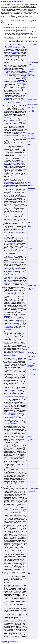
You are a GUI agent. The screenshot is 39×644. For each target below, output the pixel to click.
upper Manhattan (10, 51)
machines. (7, 261)
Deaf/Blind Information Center (12, 182)
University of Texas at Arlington (13, 268)
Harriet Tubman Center (20, 401)
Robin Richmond (17, 2)
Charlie (10, 70)
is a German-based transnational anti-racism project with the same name (16, 398)
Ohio (36, 35)
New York (17, 76)
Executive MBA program (20, 353)
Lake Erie (12, 417)
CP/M (25, 259)
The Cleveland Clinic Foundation (15, 423)
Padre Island (31, 185)
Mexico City (31, 133)
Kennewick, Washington (31, 111)
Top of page (4, 641)
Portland (30, 351)
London (30, 248)
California (7, 73)
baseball (6, 74)
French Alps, (31, 365)
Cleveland (32, 35)
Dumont (13, 46)
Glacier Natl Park (32, 354)
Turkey (35, 356)
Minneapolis (14, 302)
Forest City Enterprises (16, 413)
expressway (21, 80)
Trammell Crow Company (14, 282)
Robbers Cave (31, 188)
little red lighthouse (14, 52)
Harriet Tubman (19, 404)
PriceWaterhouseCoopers (18, 341)
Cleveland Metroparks (31, 440)
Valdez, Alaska (32, 483)
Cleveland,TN (31, 67)
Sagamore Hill (31, 107)
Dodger (22, 74)
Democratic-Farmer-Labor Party (13, 390)
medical (13, 128)
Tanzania (30, 437)
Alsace (29, 362)
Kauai (29, 485)
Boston (29, 141)
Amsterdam (35, 102)
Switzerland (31, 288)
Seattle (29, 352)
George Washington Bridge (13, 54)
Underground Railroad (10, 407)
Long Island (7, 78)
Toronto (30, 182)
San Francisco (31, 139)
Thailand (35, 285)
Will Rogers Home (33, 99)
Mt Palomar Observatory (31, 70)
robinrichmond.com (13, 641)
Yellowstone (31, 349)
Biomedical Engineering (10, 267)
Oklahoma (7, 68)
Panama (30, 372)
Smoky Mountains (32, 105)
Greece (29, 356)
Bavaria (30, 359)
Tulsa (24, 67)
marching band (16, 100)
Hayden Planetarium (31, 75)
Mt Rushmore (31, 348)
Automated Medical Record (19, 320)
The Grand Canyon (33, 488)
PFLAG (6, 441)
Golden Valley (8, 328)
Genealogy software (9, 396)
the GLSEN (21, 464)
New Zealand (31, 375)
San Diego (23, 71)
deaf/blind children (10, 185)
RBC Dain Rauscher (16, 293)
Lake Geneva (31, 363)
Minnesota (7, 316)
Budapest (30, 369)
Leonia (16, 49)
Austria (30, 290)
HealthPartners (8, 326)
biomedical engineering (19, 165)
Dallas (19, 120)
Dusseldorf (31, 226)
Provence (30, 366)
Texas (25, 307)
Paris (29, 102)
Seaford (24, 77)
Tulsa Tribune (20, 101)
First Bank (19, 350)
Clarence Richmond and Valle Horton (14, 48)
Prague (36, 369)
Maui (29, 573)
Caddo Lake (31, 191)
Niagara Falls (31, 136)
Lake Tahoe (31, 222)
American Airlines (9, 67)
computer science (15, 163)
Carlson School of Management (15, 355)
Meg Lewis (12, 243)
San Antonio (31, 144)
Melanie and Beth (13, 57)
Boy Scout (18, 102)
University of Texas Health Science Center (15, 169)
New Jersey (19, 46)
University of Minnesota (14, 354)
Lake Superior (16, 416)
